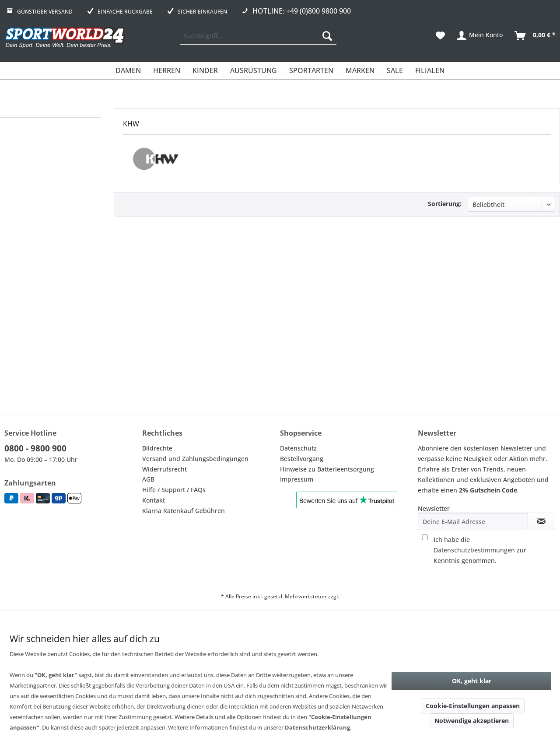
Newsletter (434, 508)
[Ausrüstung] (254, 71)
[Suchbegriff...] (258, 36)
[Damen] (128, 71)
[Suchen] (327, 36)
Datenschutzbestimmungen (474, 550)
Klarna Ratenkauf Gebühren (184, 511)
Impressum (297, 479)
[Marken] (360, 71)
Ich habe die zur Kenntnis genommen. (480, 550)
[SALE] (395, 71)
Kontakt (154, 500)
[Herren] (167, 71)
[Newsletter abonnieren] (541, 521)
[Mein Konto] (480, 36)
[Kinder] (205, 71)
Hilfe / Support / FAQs (174, 490)
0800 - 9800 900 (35, 448)
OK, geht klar (472, 681)
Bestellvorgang (302, 459)
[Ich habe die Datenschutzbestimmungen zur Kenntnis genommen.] (425, 537)
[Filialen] (430, 71)
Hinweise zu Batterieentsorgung (327, 469)
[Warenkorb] (535, 36)
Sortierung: (445, 204)
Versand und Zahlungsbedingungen (195, 459)
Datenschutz (298, 448)
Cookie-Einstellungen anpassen (473, 706)
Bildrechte (157, 448)
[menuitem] (258, 36)
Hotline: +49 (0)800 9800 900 (302, 11)
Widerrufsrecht (164, 469)
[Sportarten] (311, 71)
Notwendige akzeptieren (472, 721)
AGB (148, 479)
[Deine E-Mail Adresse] (473, 521)
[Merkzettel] (440, 36)
